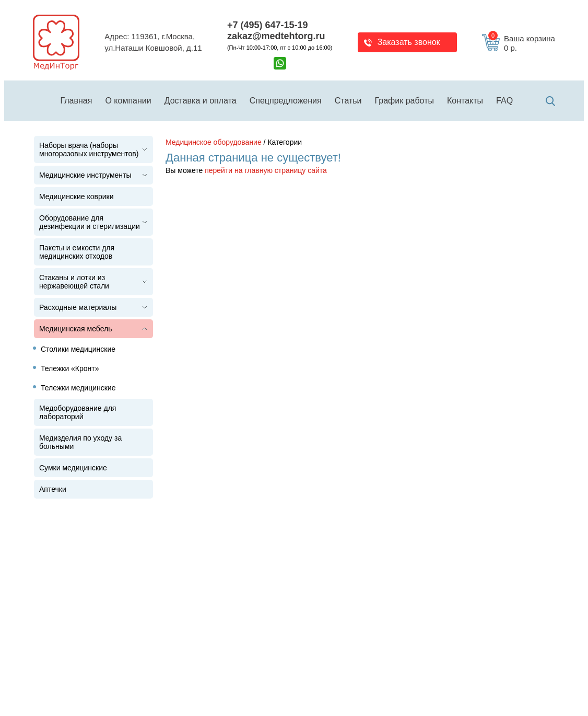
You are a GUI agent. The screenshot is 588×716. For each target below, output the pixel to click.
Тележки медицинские (78, 388)
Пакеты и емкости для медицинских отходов (77, 252)
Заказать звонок (409, 42)
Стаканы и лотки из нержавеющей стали (74, 282)
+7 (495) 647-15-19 (268, 25)
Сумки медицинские (73, 468)
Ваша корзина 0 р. (522, 43)
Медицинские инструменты (85, 175)
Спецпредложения (286, 101)
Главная (77, 101)
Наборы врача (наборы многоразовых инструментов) (89, 149)
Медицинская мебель (75, 329)
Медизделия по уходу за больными (80, 442)
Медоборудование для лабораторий (78, 412)
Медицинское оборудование (214, 142)
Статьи (348, 101)
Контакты (465, 101)
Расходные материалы (78, 307)
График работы (404, 101)
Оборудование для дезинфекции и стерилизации (90, 222)
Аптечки (53, 489)
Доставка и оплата (201, 101)
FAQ (504, 101)
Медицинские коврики (77, 197)
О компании (128, 101)
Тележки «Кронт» (70, 368)
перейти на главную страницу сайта (266, 170)
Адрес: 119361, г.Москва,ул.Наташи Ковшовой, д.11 (153, 42)
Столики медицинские (78, 349)
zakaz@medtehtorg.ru (276, 36)
